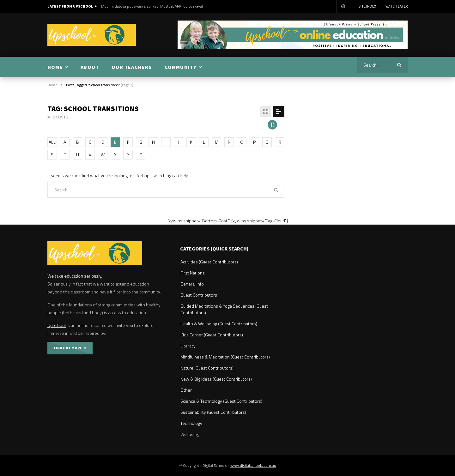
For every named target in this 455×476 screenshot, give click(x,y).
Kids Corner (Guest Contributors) (212, 335)
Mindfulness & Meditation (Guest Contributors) (225, 357)
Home (52, 85)
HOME (55, 67)
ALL (52, 142)
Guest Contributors (199, 295)
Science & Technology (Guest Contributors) (221, 401)
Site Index (367, 6)
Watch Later (397, 6)
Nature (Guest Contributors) (207, 368)
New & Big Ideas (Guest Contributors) (216, 379)
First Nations (193, 273)
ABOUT (90, 67)
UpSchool (57, 325)
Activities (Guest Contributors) (209, 262)
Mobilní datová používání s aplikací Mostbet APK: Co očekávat (152, 6)
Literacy (188, 346)
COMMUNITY (181, 67)
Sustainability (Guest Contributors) (213, 412)
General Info (192, 284)
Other (186, 390)
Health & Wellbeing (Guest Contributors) (219, 324)
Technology (191, 423)
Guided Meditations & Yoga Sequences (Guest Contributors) (224, 309)
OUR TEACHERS (132, 67)
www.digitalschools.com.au (253, 465)
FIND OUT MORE (70, 348)
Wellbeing (190, 434)
